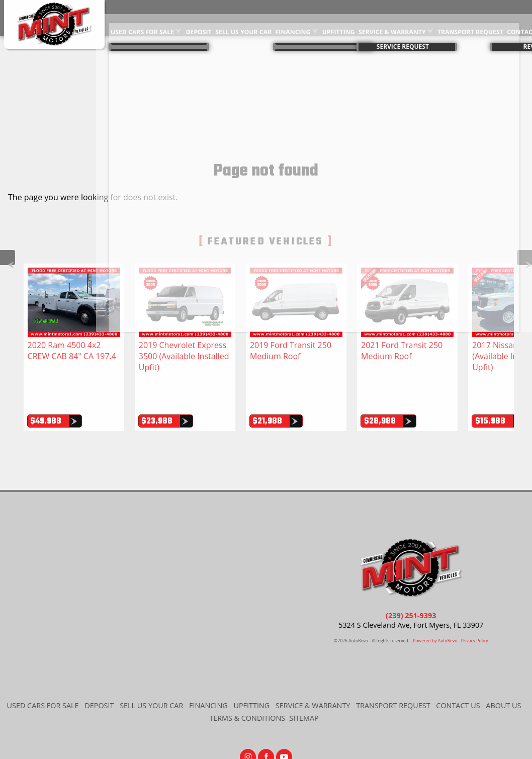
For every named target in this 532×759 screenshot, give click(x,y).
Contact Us (458, 671)
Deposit (199, 18)
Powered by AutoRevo (435, 607)
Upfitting (251, 671)
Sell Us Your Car (243, 18)
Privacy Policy (475, 607)
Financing (292, 18)
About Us (503, 671)
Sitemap (304, 684)
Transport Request (466, 18)
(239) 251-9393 (411, 581)
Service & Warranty (313, 671)
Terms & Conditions (247, 684)
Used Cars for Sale (144, 18)
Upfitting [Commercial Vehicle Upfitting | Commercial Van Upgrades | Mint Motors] (337, 18)
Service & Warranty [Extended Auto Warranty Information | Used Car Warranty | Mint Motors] (389, 18)
